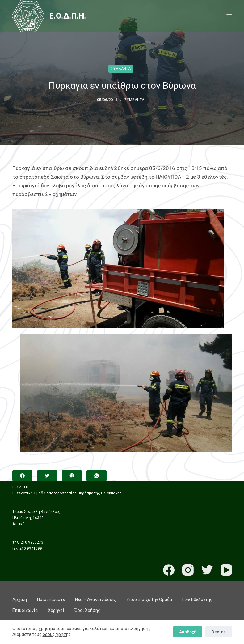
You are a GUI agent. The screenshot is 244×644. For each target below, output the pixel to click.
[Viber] (72, 476)
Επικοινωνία (25, 610)
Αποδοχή (188, 632)
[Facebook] (22, 476)
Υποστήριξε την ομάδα (149, 599)
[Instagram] (188, 570)
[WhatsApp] (97, 476)
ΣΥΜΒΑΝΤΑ (121, 69)
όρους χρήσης (57, 634)
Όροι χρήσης (87, 610)
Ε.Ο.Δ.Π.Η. (68, 16)
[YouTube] (226, 570)
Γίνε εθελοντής (197, 599)
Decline (219, 632)
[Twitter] (47, 476)
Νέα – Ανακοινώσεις (96, 599)
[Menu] (229, 16)
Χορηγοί (56, 610)
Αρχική (20, 599)
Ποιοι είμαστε (51, 599)
